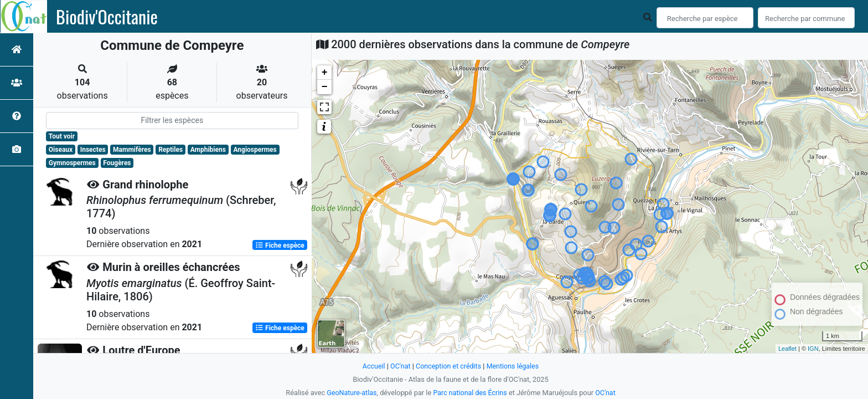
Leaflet (787, 349)
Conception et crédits (448, 366)
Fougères (117, 163)
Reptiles (170, 150)
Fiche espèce (280, 245)
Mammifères (132, 150)
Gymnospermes (72, 163)
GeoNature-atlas (351, 393)
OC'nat (399, 366)
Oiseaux (61, 150)
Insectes (93, 150)
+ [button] (325, 73)
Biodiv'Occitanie (107, 17)
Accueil (372, 366)
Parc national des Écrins (470, 393)
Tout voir (62, 136)
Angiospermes (255, 150)
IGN (813, 349)
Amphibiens (208, 150)
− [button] (325, 87)
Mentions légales (514, 366)
